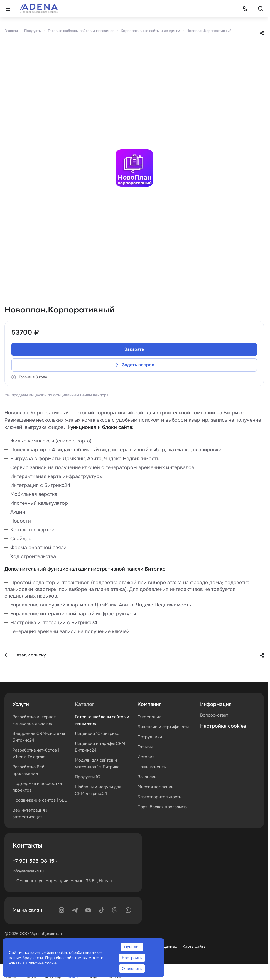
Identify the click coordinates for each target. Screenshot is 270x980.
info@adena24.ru (28, 871)
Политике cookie (41, 963)
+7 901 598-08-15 (33, 861)
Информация (216, 704)
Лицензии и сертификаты (163, 727)
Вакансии (147, 777)
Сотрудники (150, 737)
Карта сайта (194, 946)
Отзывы (145, 747)
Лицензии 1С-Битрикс (97, 733)
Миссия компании (156, 787)
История (146, 757)
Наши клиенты (152, 767)
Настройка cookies (223, 726)
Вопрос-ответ (214, 715)
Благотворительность (159, 797)
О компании (149, 717)
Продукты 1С (88, 777)
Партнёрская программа (162, 807)
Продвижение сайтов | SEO (40, 800)
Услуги (21, 704)
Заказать (134, 349)
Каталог (85, 704)
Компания (150, 704)
